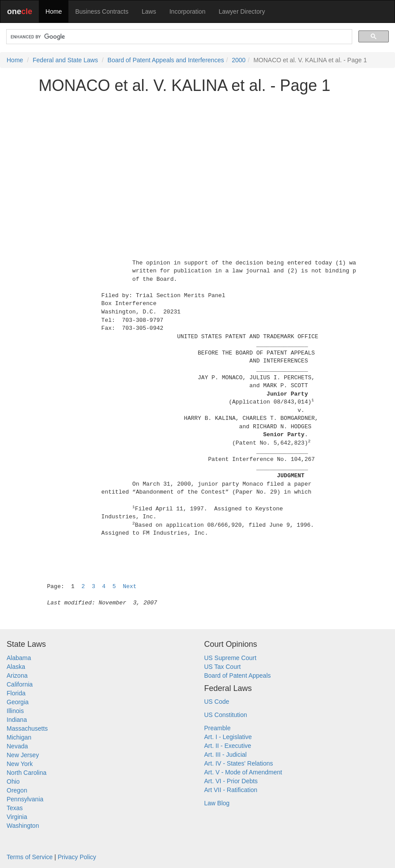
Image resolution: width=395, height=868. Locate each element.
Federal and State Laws (65, 60)
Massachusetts (27, 728)
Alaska (16, 667)
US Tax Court (223, 667)
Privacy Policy (77, 857)
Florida (16, 693)
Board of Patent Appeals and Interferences (166, 60)
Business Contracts (102, 11)
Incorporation (188, 11)
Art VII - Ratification (231, 790)
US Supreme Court (230, 658)
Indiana (17, 720)
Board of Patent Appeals (238, 676)
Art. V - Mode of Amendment (243, 772)
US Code (217, 702)
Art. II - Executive (228, 746)
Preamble (218, 728)
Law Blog (217, 803)
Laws (149, 11)
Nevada (17, 746)
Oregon (17, 790)
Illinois (15, 711)
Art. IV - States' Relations (239, 763)
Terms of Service (30, 857)
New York (20, 764)
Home (54, 11)
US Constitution (226, 715)
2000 (239, 60)
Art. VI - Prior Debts (231, 781)
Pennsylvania (25, 799)
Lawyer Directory (242, 11)
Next (130, 587)
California (20, 684)
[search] (178, 37)
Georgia (18, 702)
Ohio (13, 781)
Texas (15, 808)
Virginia (17, 817)
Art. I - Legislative (228, 737)
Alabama (19, 658)
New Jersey (23, 755)
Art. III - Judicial (226, 755)
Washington (23, 826)
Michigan (19, 737)
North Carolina (26, 773)
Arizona (17, 676)
